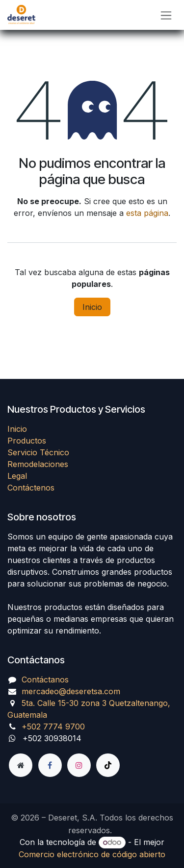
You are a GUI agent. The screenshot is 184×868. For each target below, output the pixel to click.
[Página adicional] (21, 765)
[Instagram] (79, 765)
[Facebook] (50, 765)
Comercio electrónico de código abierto (92, 854)
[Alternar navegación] (166, 15)
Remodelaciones (38, 464)
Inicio (92, 307)
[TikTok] (108, 765)
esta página (147, 213)
